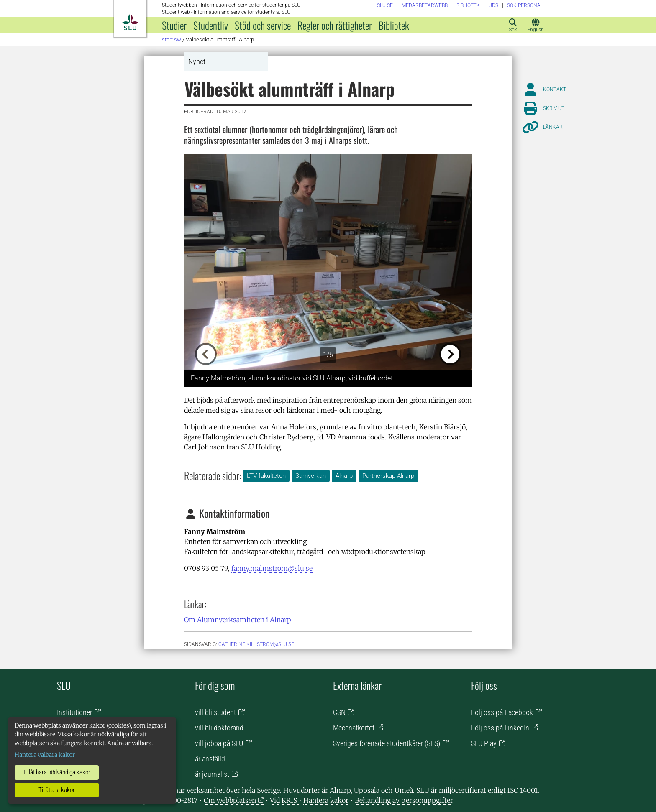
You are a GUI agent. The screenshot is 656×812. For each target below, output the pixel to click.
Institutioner (74, 712)
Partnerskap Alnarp (388, 476)
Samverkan (311, 476)
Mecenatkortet (354, 728)
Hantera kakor (326, 800)
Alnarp (344, 476)
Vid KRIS (284, 800)
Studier (174, 25)
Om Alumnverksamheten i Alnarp (238, 620)
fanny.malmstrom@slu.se (272, 568)
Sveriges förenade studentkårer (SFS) (387, 743)
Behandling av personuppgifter (404, 800)
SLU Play (484, 743)
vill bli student (215, 712)
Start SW (172, 40)
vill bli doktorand (219, 728)
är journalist (212, 774)
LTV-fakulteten (266, 476)
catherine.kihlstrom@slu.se (256, 644)
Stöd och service (263, 25)
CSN (339, 712)
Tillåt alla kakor (57, 790)
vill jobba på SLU (219, 743)
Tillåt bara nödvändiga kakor (57, 772)
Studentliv (211, 25)
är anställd (210, 759)
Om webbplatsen (230, 800)
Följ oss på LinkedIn (500, 728)
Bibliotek (394, 25)
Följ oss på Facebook (502, 712)
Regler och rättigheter (335, 25)
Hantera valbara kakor (45, 755)
